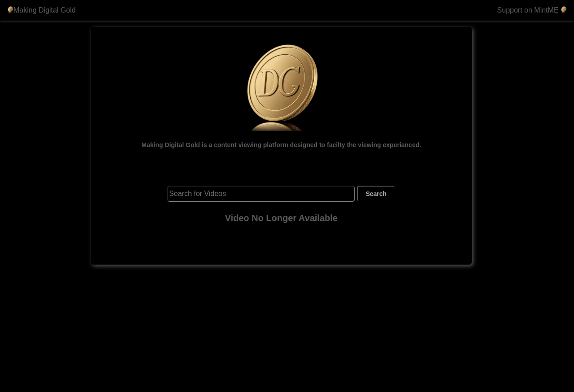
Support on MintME (532, 10)
